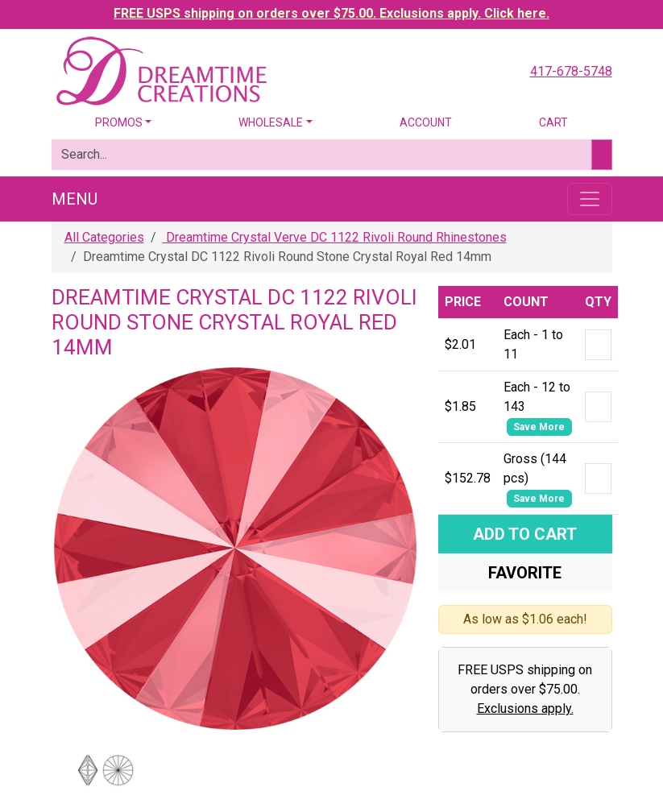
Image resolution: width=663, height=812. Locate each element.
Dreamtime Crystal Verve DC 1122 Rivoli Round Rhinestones (335, 237)
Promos (119, 122)
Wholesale (271, 122)
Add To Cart (525, 534)
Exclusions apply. (525, 708)
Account (426, 122)
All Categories (104, 237)
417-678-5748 (571, 71)
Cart (553, 122)
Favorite (525, 573)
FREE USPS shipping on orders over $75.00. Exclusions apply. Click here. (331, 13)
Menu (75, 199)
